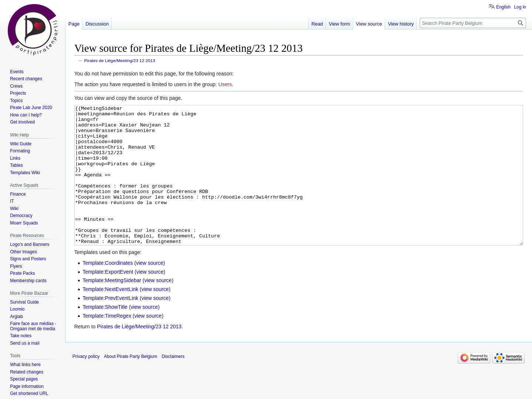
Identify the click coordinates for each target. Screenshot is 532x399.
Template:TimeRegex (107, 344)
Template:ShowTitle (105, 335)
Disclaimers (173, 384)
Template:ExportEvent (108, 300)
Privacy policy (86, 384)
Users (225, 84)
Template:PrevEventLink (110, 326)
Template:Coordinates (108, 291)
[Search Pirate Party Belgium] (473, 23)
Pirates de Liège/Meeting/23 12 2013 (120, 60)
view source (150, 291)
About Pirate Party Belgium (130, 384)
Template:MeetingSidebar (112, 308)
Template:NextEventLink (110, 317)
